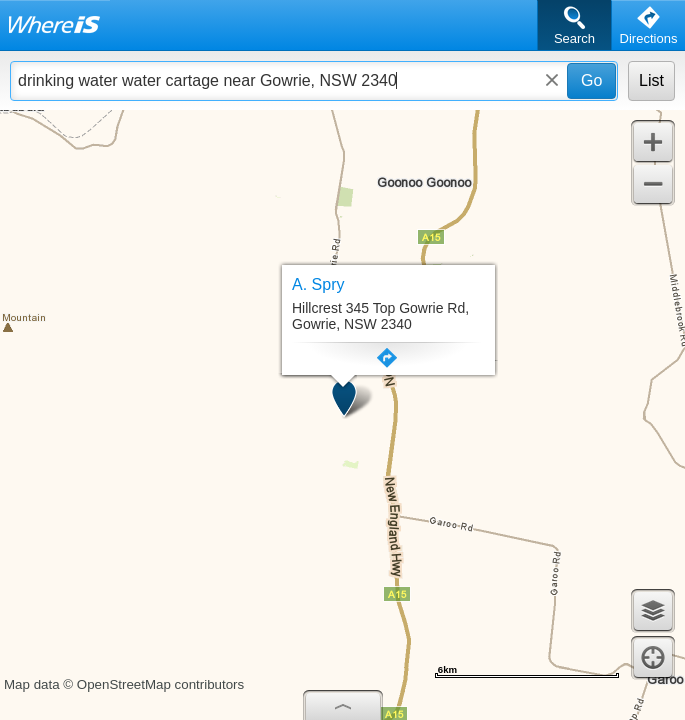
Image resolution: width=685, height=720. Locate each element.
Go (591, 80)
